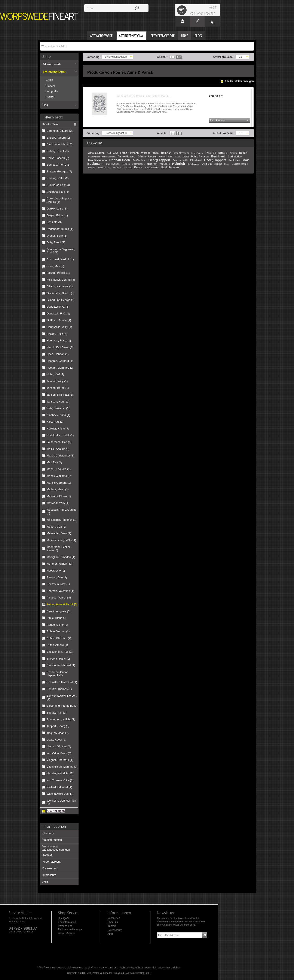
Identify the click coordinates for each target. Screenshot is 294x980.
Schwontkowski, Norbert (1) (62, 697)
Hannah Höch (120, 160)
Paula (138, 167)
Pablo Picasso (198, 153)
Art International (54, 72)
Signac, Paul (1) (57, 713)
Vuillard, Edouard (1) (59, 787)
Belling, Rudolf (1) (58, 151)
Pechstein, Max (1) (58, 584)
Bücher (50, 97)
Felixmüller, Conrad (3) (61, 280)
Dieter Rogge (139, 164)
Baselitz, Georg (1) (58, 138)
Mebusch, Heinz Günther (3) (62, 511)
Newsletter (114, 918)
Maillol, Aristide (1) (58, 449)
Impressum (49, 875)
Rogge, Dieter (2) (57, 625)
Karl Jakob (165, 164)
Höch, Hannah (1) (58, 354)
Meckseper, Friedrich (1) (62, 520)
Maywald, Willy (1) (58, 503)
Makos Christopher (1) (60, 456)
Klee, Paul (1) (55, 422)
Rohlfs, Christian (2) (59, 638)
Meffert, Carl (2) (56, 527)
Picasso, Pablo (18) (59, 598)
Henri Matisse (94, 157)
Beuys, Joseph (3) (58, 158)
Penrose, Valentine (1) (60, 591)
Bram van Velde (181, 160)
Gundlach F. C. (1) (58, 307)
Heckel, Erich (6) (57, 334)
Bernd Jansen (194, 164)
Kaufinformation (52, 840)
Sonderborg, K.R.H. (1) (61, 719)
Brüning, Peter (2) (58, 178)
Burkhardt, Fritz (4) (58, 185)
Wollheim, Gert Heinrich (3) (61, 802)
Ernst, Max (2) (55, 266)
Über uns (48, 833)
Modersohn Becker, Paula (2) (59, 549)
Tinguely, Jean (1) (58, 733)
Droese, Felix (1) (57, 236)
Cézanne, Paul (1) (58, 192)
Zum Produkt (217, 120)
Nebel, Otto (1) (56, 571)
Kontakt (47, 855)
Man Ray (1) (54, 462)
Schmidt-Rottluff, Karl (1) (62, 682)
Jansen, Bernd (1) (58, 388)
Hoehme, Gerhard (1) (60, 361)
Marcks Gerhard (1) (59, 483)
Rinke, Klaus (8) (56, 618)
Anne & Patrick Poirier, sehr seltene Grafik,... (144, 96)
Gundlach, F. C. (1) (58, 313)
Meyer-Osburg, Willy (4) (61, 540)
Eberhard (196, 160)
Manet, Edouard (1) (59, 469)
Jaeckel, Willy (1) (57, 381)
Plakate (50, 86)
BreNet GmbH (144, 973)
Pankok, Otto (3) (57, 577)
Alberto (234, 153)
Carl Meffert (235, 157)
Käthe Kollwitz (183, 157)
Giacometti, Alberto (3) (60, 293)
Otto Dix (207, 164)
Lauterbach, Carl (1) (59, 442)
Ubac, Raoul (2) (56, 740)
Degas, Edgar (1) (57, 215)
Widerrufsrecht (51, 862)
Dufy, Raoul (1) (56, 242)
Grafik (49, 80)
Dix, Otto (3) (54, 222)
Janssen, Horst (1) (58, 402)
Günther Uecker (148, 157)
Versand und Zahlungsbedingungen (56, 848)
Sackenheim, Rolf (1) (60, 652)
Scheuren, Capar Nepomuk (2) (57, 674)
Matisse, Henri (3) (58, 489)
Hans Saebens (152, 168)
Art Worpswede (52, 64)
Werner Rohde (150, 153)
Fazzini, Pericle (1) (58, 273)
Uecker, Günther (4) (59, 746)
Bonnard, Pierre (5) (59, 165)
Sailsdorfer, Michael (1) (61, 665)
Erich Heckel (113, 153)
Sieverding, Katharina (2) (62, 706)
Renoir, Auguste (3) (59, 611)
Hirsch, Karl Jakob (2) (60, 347)
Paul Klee (235, 160)
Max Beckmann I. (240, 164)
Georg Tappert (160, 160)
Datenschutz (50, 868)
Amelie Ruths (97, 153)
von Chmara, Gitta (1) (60, 780)
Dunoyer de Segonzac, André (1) (61, 251)
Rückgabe (64, 918)
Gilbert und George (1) (61, 300)
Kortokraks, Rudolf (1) (60, 435)
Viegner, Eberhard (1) (60, 760)
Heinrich (167, 153)
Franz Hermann (130, 153)
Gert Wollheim (140, 160)
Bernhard (219, 156)
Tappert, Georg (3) (58, 726)
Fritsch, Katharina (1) (60, 286)
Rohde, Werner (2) (58, 631)
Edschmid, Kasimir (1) (60, 259)
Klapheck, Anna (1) (58, 415)
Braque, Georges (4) (59, 171)
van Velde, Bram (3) (59, 753)
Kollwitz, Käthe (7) (58, 429)
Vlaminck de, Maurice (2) (62, 767)
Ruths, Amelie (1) (57, 645)
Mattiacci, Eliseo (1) (59, 496)
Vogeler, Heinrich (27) (60, 773)
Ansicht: (162, 57)
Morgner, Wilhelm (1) (60, 564)
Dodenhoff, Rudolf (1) (60, 229)
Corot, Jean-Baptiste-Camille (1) (60, 200)
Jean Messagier (182, 153)
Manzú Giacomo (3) (59, 476)
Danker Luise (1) (57, 209)
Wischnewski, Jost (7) (60, 794)
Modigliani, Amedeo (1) (61, 557)
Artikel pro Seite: (223, 57)
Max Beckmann (109, 157)
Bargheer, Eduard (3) (60, 131)
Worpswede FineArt (39, 16)
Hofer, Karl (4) (55, 374)
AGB (45, 882)
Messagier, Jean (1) (59, 533)
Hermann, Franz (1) (59, 340)
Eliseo (227, 164)
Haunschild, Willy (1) (59, 327)
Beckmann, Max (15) (59, 144)
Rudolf (243, 153)
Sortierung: (93, 57)
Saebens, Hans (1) (58, 659)
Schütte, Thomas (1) (59, 689)
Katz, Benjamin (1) (58, 408)
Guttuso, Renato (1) (59, 320)
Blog (45, 105)
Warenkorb (183, 10)
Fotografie (52, 91)
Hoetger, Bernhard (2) (60, 368)
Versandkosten (100, 968)
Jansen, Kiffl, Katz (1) (60, 395)
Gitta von (127, 168)
